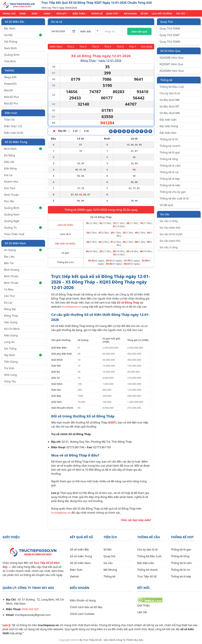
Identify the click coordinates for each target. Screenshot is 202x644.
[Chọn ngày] (63, 31)
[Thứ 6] (120, 46)
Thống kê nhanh (170, 146)
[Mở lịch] (74, 31)
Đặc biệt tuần (168, 120)
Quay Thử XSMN (170, 42)
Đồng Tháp (11, 316)
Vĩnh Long (10, 375)
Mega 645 (10, 77)
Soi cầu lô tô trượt (171, 234)
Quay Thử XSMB (170, 28)
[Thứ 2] (72, 46)
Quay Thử (167, 22)
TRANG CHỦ (9, 13)
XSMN (48, 13)
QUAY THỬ (113, 13)
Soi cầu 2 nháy (169, 221)
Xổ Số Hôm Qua (170, 51)
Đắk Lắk (9, 162)
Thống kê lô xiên (170, 185)
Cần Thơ (9, 296)
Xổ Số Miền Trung (16, 142)
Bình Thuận (23, 283)
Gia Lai (8, 175)
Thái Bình (10, 61)
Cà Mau (9, 289)
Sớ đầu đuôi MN (170, 113)
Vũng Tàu (10, 381)
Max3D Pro (11, 103)
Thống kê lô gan (170, 152)
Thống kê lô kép (170, 179)
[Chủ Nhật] (146, 46)
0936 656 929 (30, 609)
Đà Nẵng (10, 155)
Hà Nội (23, 35)
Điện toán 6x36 (14, 133)
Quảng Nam (12, 214)
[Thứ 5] (108, 46)
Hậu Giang (11, 322)
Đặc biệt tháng (169, 126)
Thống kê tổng (169, 159)
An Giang (23, 250)
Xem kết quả (139, 32)
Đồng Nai (10, 309)
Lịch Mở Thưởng (162, 13)
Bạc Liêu (9, 257)
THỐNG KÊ (97, 13)
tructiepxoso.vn (72, 307)
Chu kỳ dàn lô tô (170, 93)
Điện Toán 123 (13, 126)
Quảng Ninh (12, 55)
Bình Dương (12, 270)
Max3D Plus (11, 97)
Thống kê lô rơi (169, 172)
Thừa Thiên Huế (14, 234)
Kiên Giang (11, 335)
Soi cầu (165, 214)
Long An (9, 342)
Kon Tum (10, 188)
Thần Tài (9, 120)
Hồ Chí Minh (12, 329)
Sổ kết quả (166, 205)
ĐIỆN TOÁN (80, 13)
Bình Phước (11, 276)
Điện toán (11, 113)
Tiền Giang (11, 362)
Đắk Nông (10, 168)
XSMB (24, 13)
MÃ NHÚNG (130, 13)
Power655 (10, 84)
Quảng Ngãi (12, 221)
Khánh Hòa (11, 182)
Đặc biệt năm (168, 133)
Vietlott (9, 70)
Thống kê (166, 80)
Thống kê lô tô (169, 139)
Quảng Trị (23, 228)
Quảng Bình (23, 208)
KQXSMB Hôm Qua (172, 58)
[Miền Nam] (57, 46)
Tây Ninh (23, 355)
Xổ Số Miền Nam (15, 243)
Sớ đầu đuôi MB (170, 100)
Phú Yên (9, 201)
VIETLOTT (63, 13)
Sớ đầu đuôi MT (170, 106)
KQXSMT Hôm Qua (171, 64)
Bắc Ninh (10, 28)
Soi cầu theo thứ (170, 228)
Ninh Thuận (11, 195)
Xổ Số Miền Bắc (15, 22)
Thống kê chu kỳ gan (173, 192)
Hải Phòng (11, 42)
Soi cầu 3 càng (169, 247)
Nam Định (10, 48)
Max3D (9, 90)
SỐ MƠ (144, 13)
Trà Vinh (9, 368)
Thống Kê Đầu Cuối (172, 87)
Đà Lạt (8, 303)
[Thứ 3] (84, 46)
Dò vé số (57, 22)
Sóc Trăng (10, 349)
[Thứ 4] (96, 46)
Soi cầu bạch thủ (170, 241)
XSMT (36, 13)
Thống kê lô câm (170, 166)
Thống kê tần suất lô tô (174, 198)
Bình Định (23, 149)
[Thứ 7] (132, 46)
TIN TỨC (182, 13)
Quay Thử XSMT (170, 35)
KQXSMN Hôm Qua (172, 71)
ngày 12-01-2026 (110, 60)
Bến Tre (9, 263)
